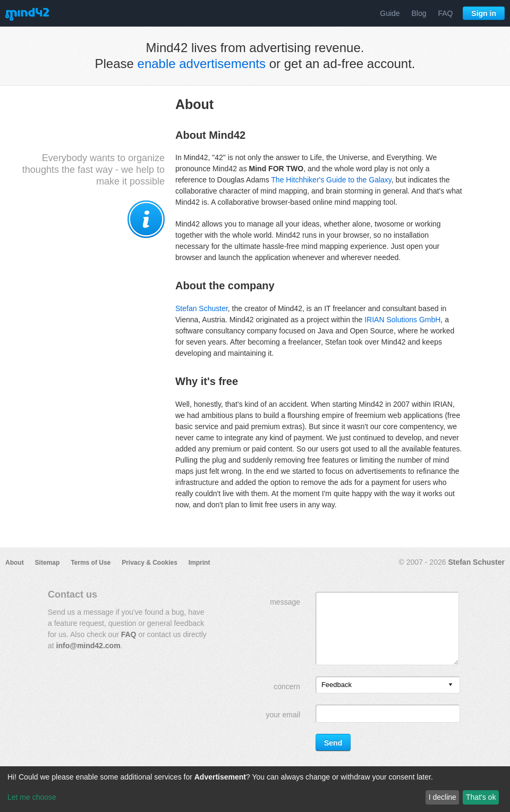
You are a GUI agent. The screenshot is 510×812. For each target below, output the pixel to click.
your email (283, 715)
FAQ (445, 13)
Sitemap (48, 563)
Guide (390, 13)
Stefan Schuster (202, 308)
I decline (443, 797)
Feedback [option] (337, 685)
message (285, 602)
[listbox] (388, 685)
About (15, 563)
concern (287, 687)
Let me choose (32, 797)
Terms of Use (91, 563)
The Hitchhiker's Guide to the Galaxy (331, 180)
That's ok (481, 797)
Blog (419, 13)
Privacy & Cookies (150, 563)
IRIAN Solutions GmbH (402, 320)
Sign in (484, 13)
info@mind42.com (88, 646)
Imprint (199, 563)
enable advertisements (202, 64)
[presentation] (450, 685)
